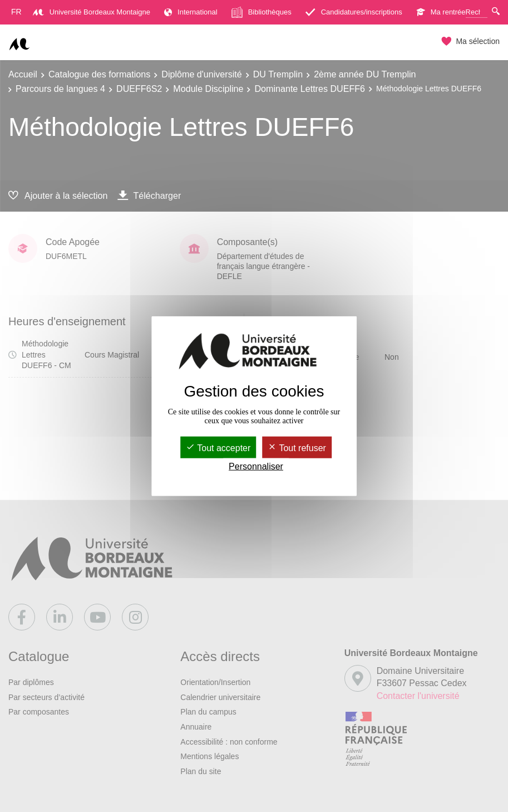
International (191, 12)
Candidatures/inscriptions (354, 12)
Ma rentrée (441, 12)
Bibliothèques (262, 12)
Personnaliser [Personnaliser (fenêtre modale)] (256, 466)
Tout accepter (218, 448)
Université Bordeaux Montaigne (92, 12)
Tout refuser (297, 448)
